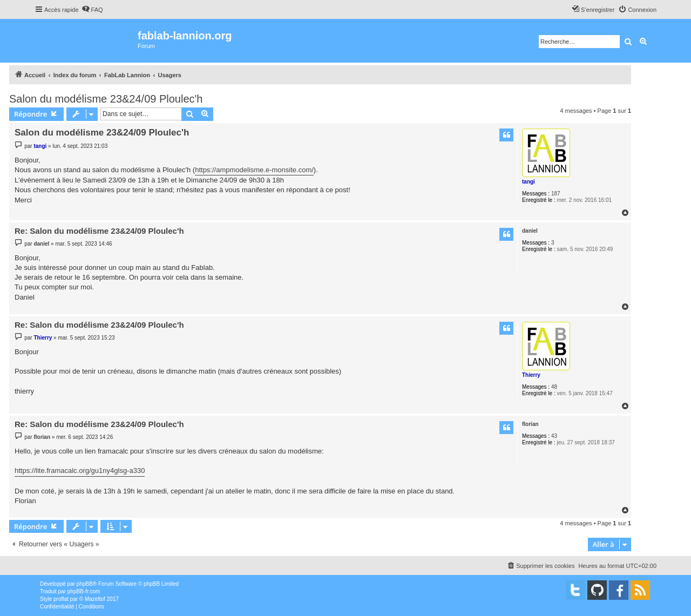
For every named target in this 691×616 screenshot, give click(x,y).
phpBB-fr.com (84, 591)
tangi (529, 182)
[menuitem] (92, 10)
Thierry (531, 375)
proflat (61, 599)
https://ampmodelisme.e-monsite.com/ (254, 170)
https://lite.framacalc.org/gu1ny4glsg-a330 (80, 471)
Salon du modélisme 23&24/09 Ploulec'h (106, 99)
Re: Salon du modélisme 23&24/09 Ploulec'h (99, 231)
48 (554, 387)
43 (554, 436)
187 (556, 194)
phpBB (85, 584)
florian (530, 424)
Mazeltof (95, 599)
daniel (530, 231)
